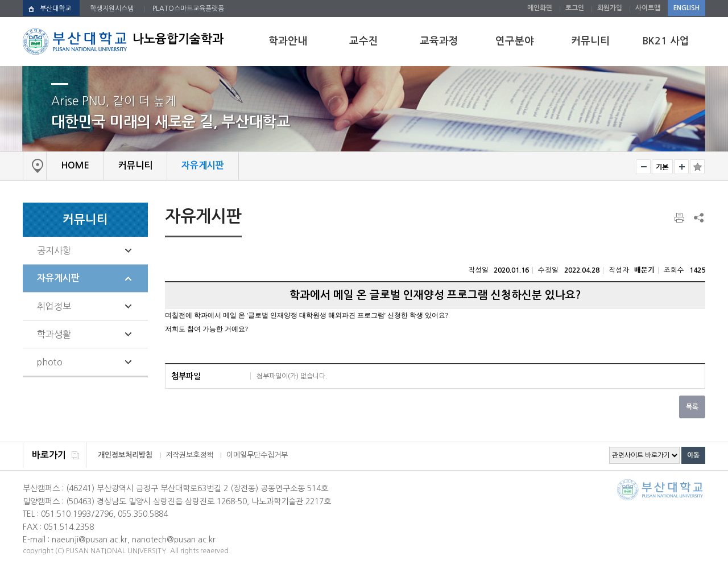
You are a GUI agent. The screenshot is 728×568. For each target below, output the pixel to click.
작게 (643, 167)
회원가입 (610, 8)
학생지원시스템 (112, 9)
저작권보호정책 (189, 455)
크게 (681, 167)
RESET (662, 167)
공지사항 (54, 250)
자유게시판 (58, 278)
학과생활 (54, 334)
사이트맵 (648, 8)
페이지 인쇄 (680, 218)
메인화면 (540, 8)
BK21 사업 (666, 41)
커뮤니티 (590, 41)
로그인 (575, 8)
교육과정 (439, 41)
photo (50, 362)
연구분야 (515, 41)
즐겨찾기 (697, 167)
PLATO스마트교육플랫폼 (188, 9)
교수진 (364, 41)
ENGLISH (686, 8)
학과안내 (288, 41)
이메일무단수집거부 (257, 455)
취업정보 (54, 306)
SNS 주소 (698, 217)
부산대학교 (55, 9)
